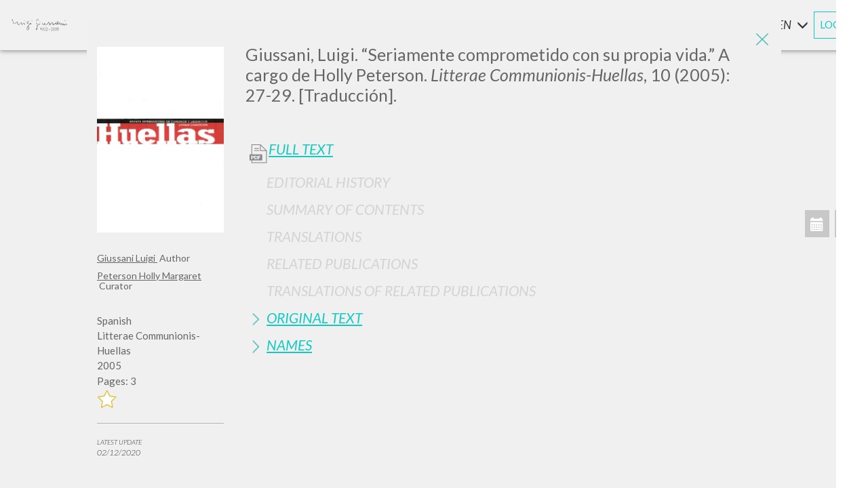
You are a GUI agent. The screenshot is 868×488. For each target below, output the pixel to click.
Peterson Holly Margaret (149, 276)
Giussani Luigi (127, 258)
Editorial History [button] (328, 182)
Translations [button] (314, 236)
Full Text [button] (301, 149)
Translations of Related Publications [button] (401, 290)
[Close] (761, 41)
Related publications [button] (342, 263)
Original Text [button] (314, 318)
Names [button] (289, 345)
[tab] (508, 182)
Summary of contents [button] (345, 209)
